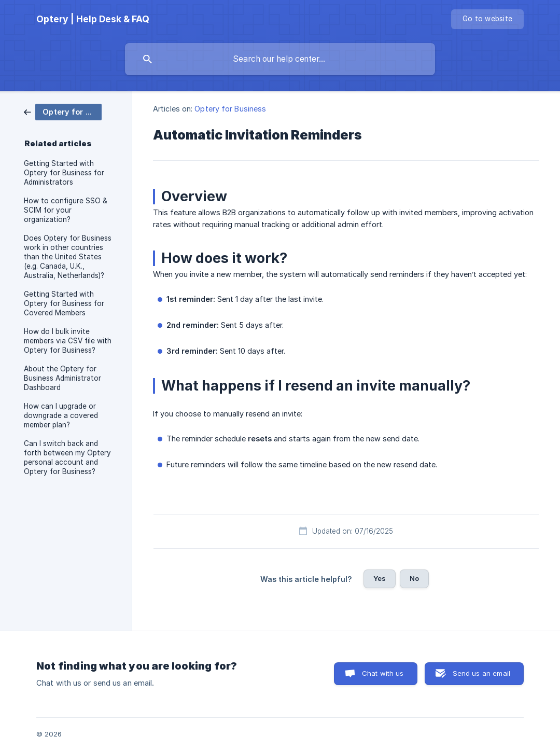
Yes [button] (380, 578)
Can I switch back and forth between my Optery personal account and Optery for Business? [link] (67, 457)
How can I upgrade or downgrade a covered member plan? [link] (61, 415)
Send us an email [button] (481, 673)
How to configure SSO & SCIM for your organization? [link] (66, 210)
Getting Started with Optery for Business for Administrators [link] (64, 173)
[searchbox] (280, 59)
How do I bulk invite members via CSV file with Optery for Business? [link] (68, 341)
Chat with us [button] (383, 673)
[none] (93, 19)
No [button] (414, 578)
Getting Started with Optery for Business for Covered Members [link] (64, 303)
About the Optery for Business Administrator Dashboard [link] (62, 378)
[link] (63, 111)
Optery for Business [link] (230, 109)
